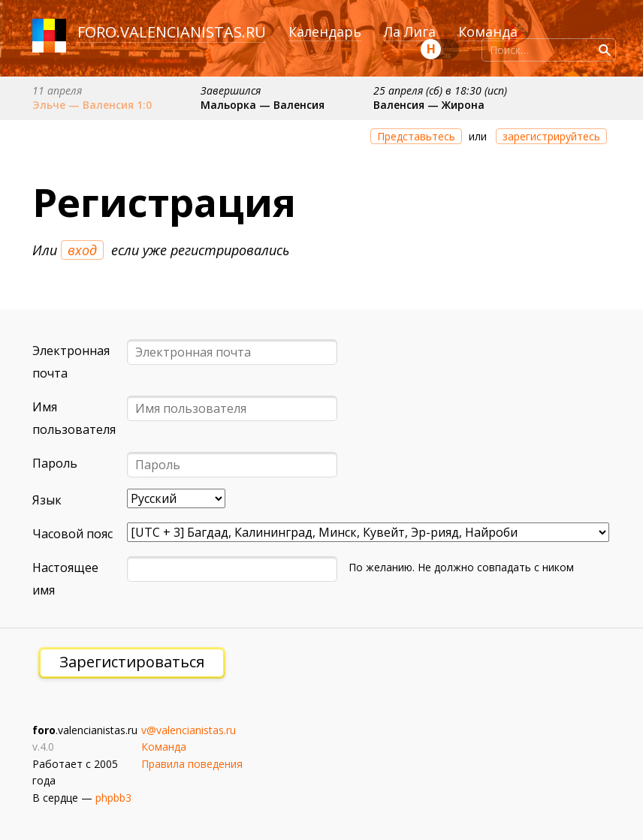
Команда (488, 32)
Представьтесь (416, 136)
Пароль (55, 463)
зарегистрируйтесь (551, 136)
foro (97, 32)
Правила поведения (192, 764)
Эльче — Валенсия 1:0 (92, 105)
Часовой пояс (72, 534)
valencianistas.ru (193, 32)
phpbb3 (113, 798)
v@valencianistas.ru (189, 730)
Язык (47, 500)
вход (82, 250)
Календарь (325, 32)
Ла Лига (410, 32)
